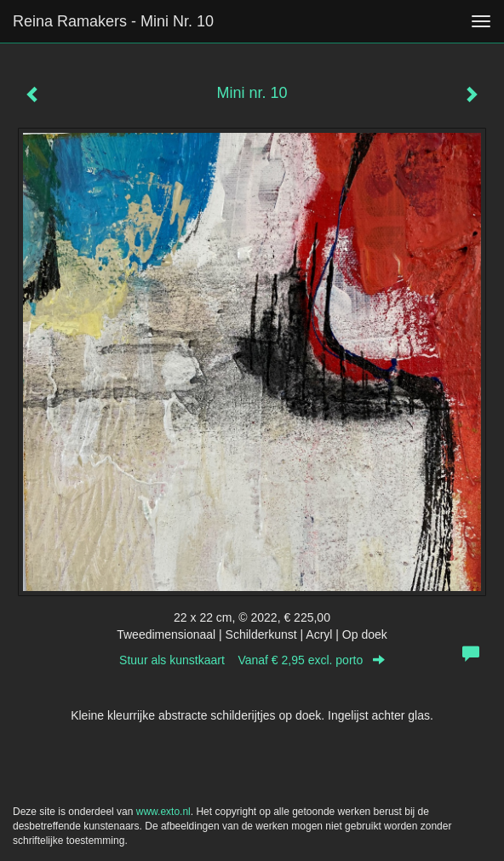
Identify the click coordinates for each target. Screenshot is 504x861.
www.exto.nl (163, 812)
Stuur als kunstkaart (252, 660)
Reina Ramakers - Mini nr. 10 (113, 21)
